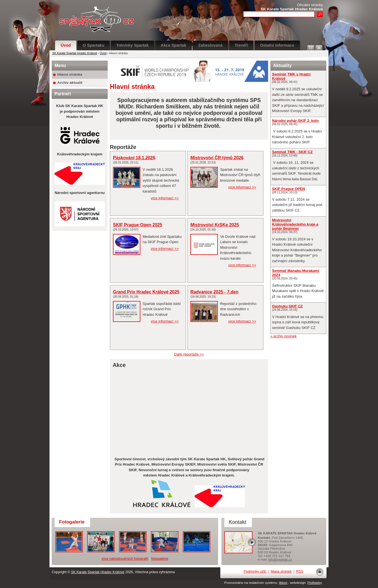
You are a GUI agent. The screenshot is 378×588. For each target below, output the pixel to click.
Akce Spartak (173, 45)
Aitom (283, 583)
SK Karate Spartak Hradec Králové (75, 53)
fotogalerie (160, 559)
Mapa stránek (281, 572)
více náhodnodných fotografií (125, 559)
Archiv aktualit (70, 83)
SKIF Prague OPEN (289, 189)
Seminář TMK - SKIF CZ (292, 152)
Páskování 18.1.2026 (134, 158)
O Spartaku (94, 45)
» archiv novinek (283, 336)
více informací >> (165, 198)
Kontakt (238, 522)
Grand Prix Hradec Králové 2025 (146, 292)
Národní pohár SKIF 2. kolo (295, 121)
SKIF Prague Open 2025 (138, 225)
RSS (300, 572)
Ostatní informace (277, 45)
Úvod (66, 45)
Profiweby (315, 583)
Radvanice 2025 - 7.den (214, 292)
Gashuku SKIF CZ (287, 306)
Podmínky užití (255, 572)
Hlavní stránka (70, 74)
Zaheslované (210, 45)
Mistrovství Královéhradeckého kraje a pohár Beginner (295, 224)
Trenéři (241, 45)
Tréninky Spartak (133, 45)
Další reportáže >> (189, 354)
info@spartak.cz (280, 559)
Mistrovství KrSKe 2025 (215, 225)
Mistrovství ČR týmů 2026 (217, 158)
